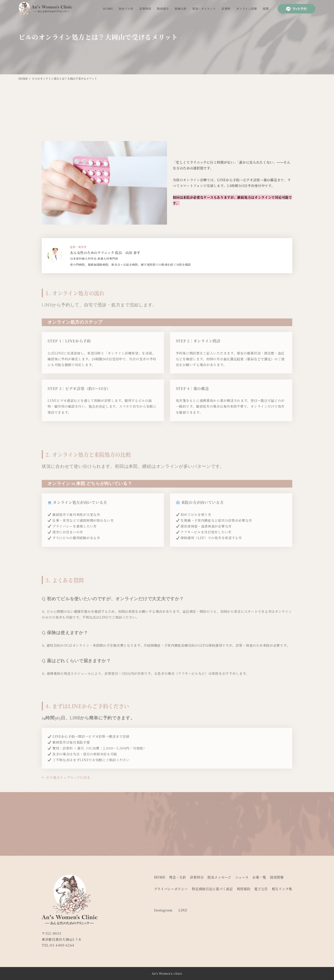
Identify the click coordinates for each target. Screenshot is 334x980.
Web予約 (297, 9)
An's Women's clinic (167, 973)
